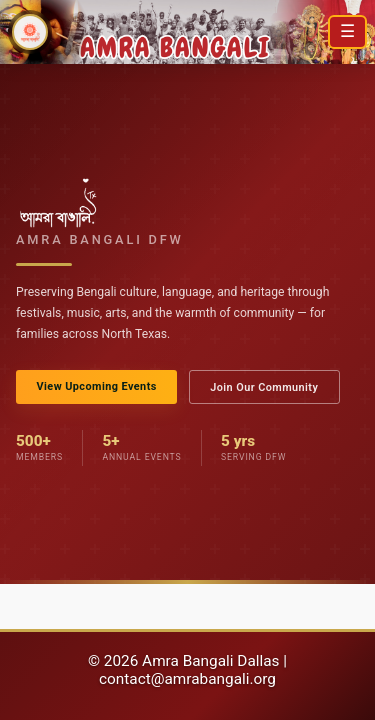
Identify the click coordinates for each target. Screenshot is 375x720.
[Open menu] (347, 32)
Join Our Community (264, 387)
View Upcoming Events (96, 386)
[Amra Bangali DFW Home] (30, 32)
